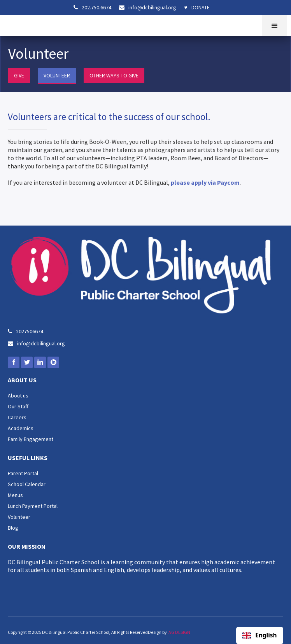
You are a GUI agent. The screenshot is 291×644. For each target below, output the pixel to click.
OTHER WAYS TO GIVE (114, 75)
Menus (15, 495)
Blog (13, 528)
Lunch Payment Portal (33, 506)
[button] (274, 25)
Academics (21, 428)
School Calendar (27, 484)
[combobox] (260, 635)
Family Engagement (31, 439)
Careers (17, 417)
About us (18, 395)
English (259, 635)
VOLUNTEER (57, 75)
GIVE (19, 75)
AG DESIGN (179, 632)
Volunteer (19, 517)
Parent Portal (23, 473)
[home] (10, 24)
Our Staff (18, 406)
